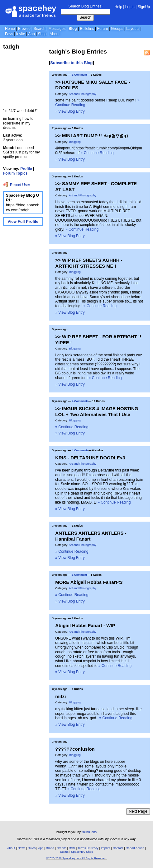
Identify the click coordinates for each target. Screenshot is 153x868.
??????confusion (75, 749)
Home (10, 29)
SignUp (144, 7)
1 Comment (80, 75)
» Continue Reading (97, 153)
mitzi (60, 696)
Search (85, 17)
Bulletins (87, 29)
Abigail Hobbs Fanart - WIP (85, 625)
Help (118, 7)
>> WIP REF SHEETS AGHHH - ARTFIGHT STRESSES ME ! (89, 263)
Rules (32, 848)
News (21, 848)
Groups (117, 29)
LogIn (130, 7)
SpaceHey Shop (82, 852)
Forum (103, 29)
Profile (26, 169)
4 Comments (80, 401)
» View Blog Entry (70, 111)
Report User (17, 185)
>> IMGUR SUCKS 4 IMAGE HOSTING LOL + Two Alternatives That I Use (97, 411)
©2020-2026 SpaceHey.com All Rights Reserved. (76, 858)
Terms (82, 848)
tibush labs (89, 832)
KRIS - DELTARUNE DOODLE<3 (90, 458)
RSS (72, 848)
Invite (21, 34)
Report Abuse (135, 848)
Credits (62, 848)
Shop (42, 34)
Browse (24, 29)
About (54, 34)
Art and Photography (83, 94)
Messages (57, 29)
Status (64, 852)
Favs (9, 34)
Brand (50, 848)
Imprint (106, 848)
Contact (118, 848)
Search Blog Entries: (85, 6)
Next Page (138, 811)
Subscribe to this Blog (72, 63)
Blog (73, 29)
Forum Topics (15, 173)
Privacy (93, 848)
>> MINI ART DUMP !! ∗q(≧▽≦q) (91, 136)
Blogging (75, 142)
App (31, 34)
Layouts (133, 29)
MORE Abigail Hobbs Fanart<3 (89, 582)
